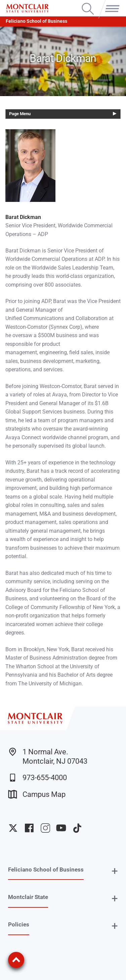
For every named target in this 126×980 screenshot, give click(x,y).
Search (88, 3)
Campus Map (37, 794)
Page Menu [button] (20, 114)
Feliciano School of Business (36, 21)
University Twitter (13, 828)
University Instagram (45, 828)
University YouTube (61, 828)
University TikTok (77, 828)
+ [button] (115, 871)
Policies (19, 924)
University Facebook (29, 828)
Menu (111, 3)
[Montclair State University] (27, 8)
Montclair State (28, 897)
